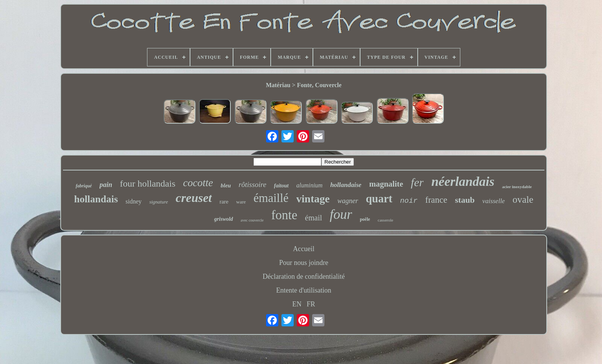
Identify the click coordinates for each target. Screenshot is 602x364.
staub (465, 200)
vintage (313, 199)
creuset (194, 198)
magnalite (386, 184)
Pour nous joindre (304, 263)
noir (409, 201)
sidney (134, 201)
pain (106, 185)
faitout (281, 186)
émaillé (271, 198)
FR (311, 304)
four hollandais (148, 184)
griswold (224, 219)
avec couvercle (252, 220)
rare (224, 202)
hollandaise (346, 185)
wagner (348, 201)
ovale (523, 199)
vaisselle (494, 201)
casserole (385, 220)
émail (313, 218)
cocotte (198, 183)
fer (417, 182)
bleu (226, 185)
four (341, 214)
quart (379, 199)
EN (297, 304)
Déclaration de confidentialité (304, 276)
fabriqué (84, 186)
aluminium (309, 185)
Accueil (304, 249)
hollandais (96, 199)
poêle (365, 219)
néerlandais (463, 181)
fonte (284, 215)
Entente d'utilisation (304, 290)
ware (241, 202)
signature (159, 202)
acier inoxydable (517, 187)
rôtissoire (252, 184)
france (436, 200)
